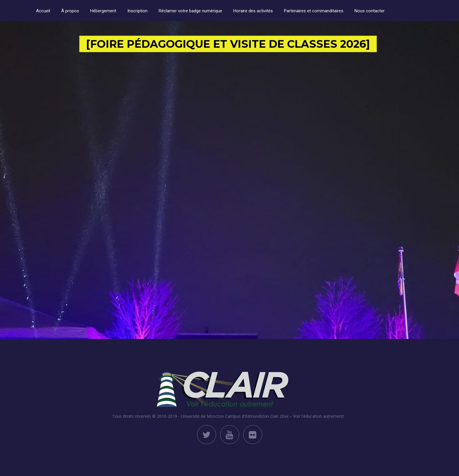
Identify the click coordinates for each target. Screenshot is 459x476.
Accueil (43, 11)
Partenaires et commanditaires (314, 11)
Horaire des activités (253, 11)
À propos (70, 11)
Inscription (137, 11)
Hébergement (103, 11)
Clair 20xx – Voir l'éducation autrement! (307, 416)
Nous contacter (370, 11)
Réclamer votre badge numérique (190, 11)
